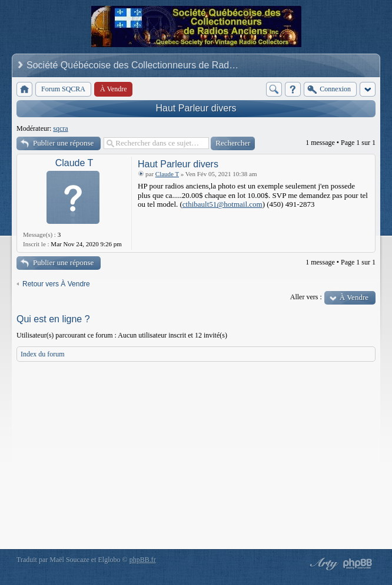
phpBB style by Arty (323, 564)
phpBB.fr (143, 560)
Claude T (74, 163)
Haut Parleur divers (196, 108)
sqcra (60, 128)
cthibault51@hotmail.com (222, 204)
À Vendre (354, 297)
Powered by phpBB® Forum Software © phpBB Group (358, 564)
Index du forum (43, 354)
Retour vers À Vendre (56, 284)
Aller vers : (306, 297)
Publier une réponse (63, 143)
